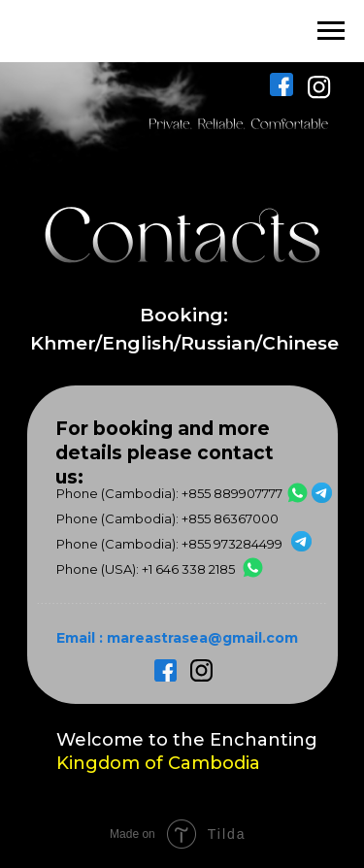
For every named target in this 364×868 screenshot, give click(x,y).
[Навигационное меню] (331, 31)
